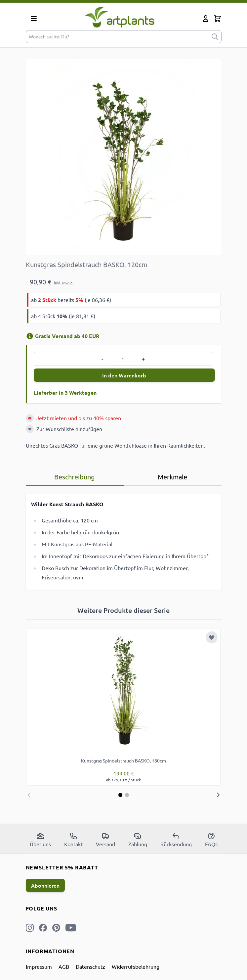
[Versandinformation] (30, 336)
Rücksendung (176, 840)
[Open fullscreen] (124, 157)
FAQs (211, 840)
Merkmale (172, 477)
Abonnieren (45, 885)
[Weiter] (218, 795)
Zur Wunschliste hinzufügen (69, 429)
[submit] (215, 37)
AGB (64, 966)
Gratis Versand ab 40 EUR (63, 336)
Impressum (39, 966)
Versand (105, 840)
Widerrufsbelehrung (136, 966)
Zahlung (138, 840)
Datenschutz (90, 966)
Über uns (40, 840)
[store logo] (120, 17)
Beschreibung (75, 477)
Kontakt (73, 840)
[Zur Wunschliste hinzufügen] (30, 429)
